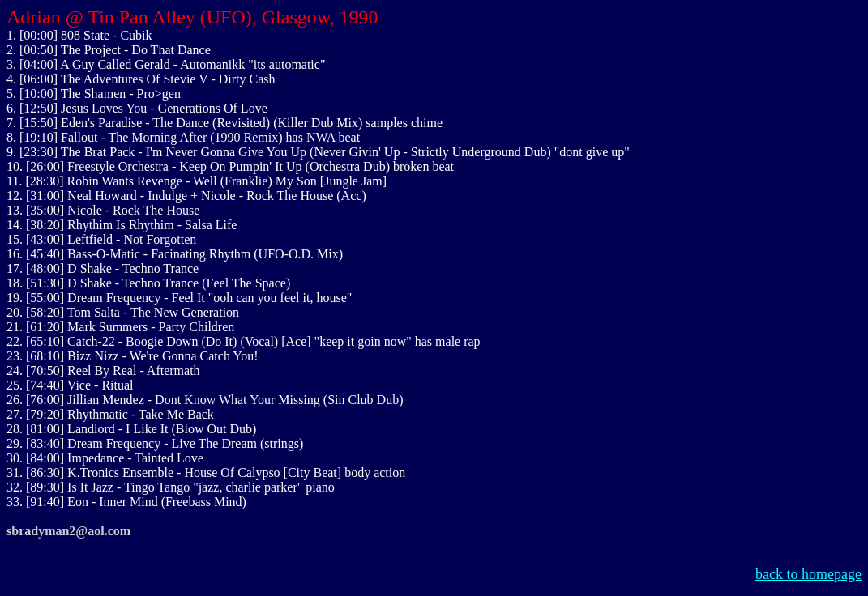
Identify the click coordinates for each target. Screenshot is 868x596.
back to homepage (808, 574)
